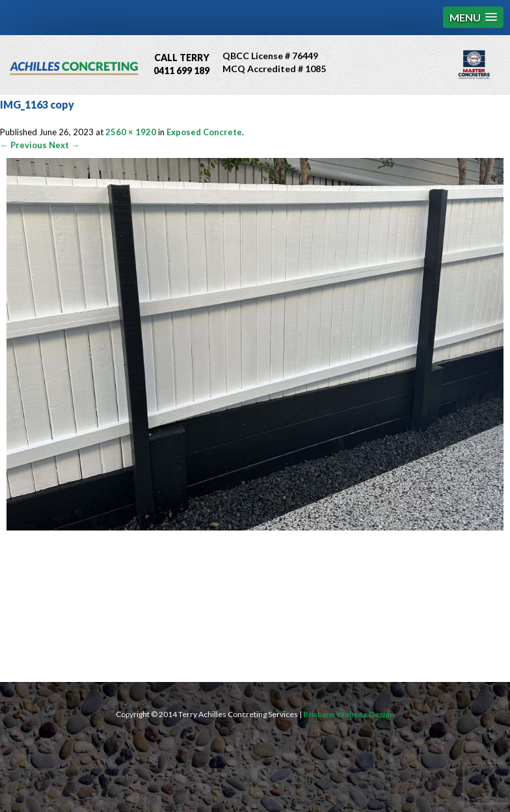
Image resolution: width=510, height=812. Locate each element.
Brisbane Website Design (349, 714)
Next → (64, 145)
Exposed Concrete (204, 132)
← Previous (23, 145)
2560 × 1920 (131, 132)
